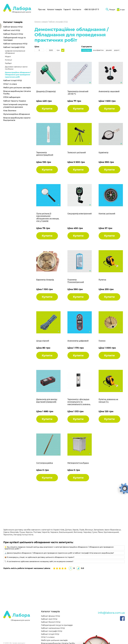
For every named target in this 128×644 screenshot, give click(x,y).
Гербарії (8, 63)
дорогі (117, 50)
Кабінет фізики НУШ (13, 27)
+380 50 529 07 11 (91, 9)
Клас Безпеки (10, 111)
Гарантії (67, 9)
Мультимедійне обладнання (17, 114)
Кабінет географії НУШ (14, 47)
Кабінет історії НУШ (13, 80)
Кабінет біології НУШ (13, 34)
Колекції (8, 60)
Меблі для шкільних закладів (17, 88)
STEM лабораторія (12, 97)
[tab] (64, 548)
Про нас (42, 9)
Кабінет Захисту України (15, 101)
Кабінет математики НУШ (15, 44)
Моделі (8, 57)
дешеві (109, 50)
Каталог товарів (54, 9)
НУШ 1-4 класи (10, 84)
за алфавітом (98, 50)
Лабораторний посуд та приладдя (57, 625)
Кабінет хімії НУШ (12, 30)
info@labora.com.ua (111, 613)
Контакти (77, 9)
